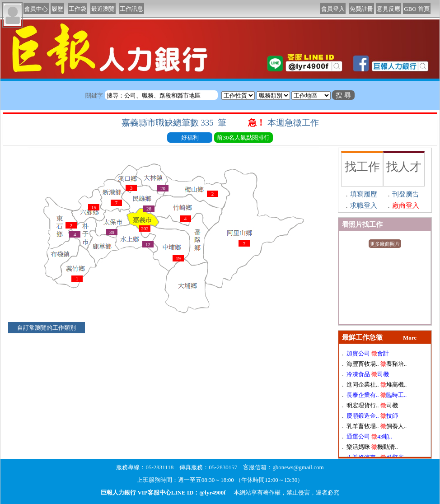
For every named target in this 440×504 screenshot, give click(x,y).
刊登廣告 (406, 194)
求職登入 (364, 205)
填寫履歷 (364, 194)
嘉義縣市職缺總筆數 (175, 123)
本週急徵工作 (294, 123)
